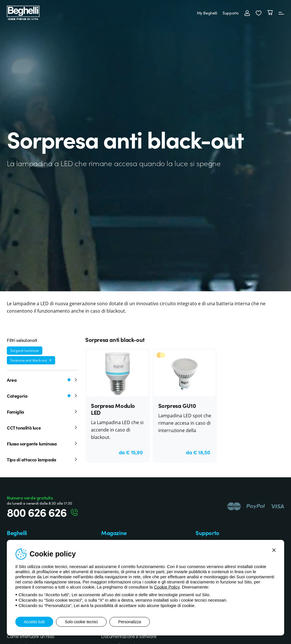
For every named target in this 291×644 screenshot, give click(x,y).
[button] (259, 13)
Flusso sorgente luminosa (42, 443)
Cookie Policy (167, 587)
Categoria (42, 396)
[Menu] (281, 13)
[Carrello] (270, 13)
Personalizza (130, 622)
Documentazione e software (129, 636)
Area (42, 380)
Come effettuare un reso (31, 636)
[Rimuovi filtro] (50, 360)
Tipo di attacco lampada (42, 459)
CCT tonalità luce (42, 428)
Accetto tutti (34, 622)
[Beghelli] (23, 12)
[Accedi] (247, 13)
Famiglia (42, 412)
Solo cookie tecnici (81, 622)
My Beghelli (207, 13)
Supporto (231, 13)
